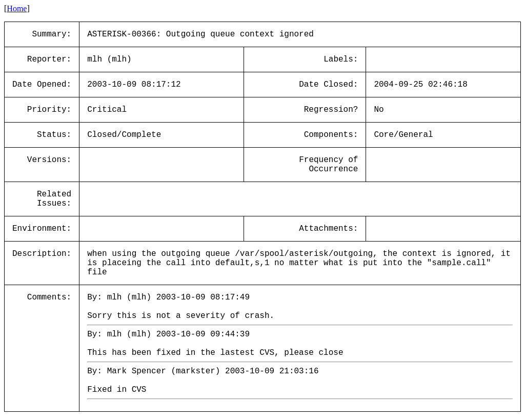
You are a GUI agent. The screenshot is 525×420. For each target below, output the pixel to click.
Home (17, 8)
